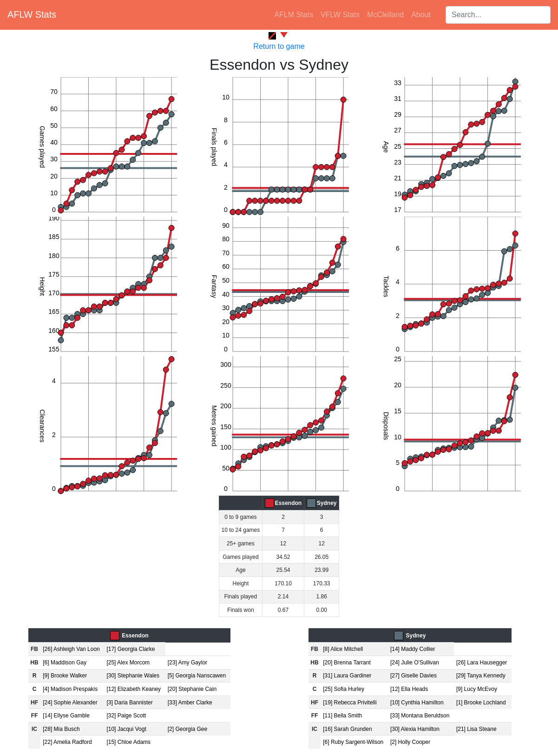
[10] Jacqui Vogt (126, 729)
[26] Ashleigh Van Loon (71, 649)
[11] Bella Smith (342, 716)
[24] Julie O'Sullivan (415, 663)
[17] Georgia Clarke (131, 649)
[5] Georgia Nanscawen (197, 676)
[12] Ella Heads (409, 689)
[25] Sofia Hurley (344, 689)
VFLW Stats (340, 15)
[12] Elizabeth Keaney (134, 689)
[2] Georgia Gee (187, 729)
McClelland (385, 15)
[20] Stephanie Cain (192, 689)
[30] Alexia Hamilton (415, 729)
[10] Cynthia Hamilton (417, 703)
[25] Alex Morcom (128, 663)
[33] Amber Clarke (190, 703)
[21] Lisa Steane (476, 729)
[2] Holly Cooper (410, 742)
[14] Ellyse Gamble (66, 716)
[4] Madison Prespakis (70, 689)
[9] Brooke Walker (65, 676)
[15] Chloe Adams (128, 742)
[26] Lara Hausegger (482, 663)
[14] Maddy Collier (413, 649)
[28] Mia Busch (61, 729)
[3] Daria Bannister (129, 703)
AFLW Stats (32, 14)
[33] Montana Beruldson (420, 716)
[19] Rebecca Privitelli (350, 703)
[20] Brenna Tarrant (347, 663)
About (421, 15)
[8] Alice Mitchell (343, 649)
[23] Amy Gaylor (187, 663)
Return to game (279, 46)
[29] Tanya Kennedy (481, 676)
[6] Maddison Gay (65, 663)
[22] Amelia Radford (67, 742)
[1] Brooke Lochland (481, 703)
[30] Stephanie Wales (133, 676)
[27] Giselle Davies (414, 676)
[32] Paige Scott (126, 716)
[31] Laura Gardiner (347, 676)
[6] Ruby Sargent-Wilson (353, 742)
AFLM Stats (294, 15)
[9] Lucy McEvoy (477, 689)
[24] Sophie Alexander (70, 703)
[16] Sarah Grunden (347, 729)
